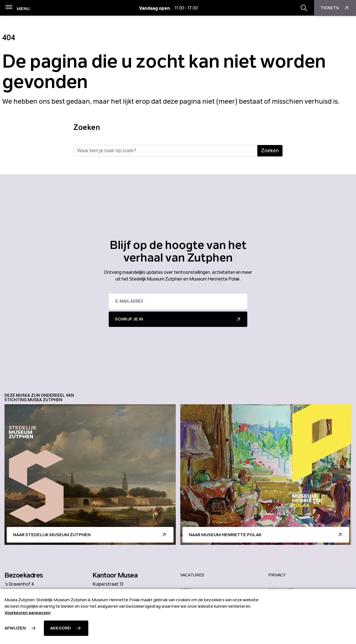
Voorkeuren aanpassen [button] (28, 613)
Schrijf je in (129, 319)
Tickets (335, 8)
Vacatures (192, 575)
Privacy (277, 575)
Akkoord (60, 628)
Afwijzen (15, 628)
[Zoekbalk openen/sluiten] (304, 8)
